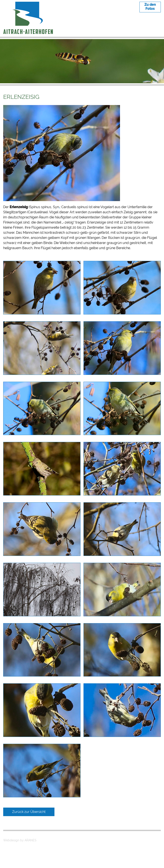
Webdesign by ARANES (20, 840)
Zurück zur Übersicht (29, 812)
